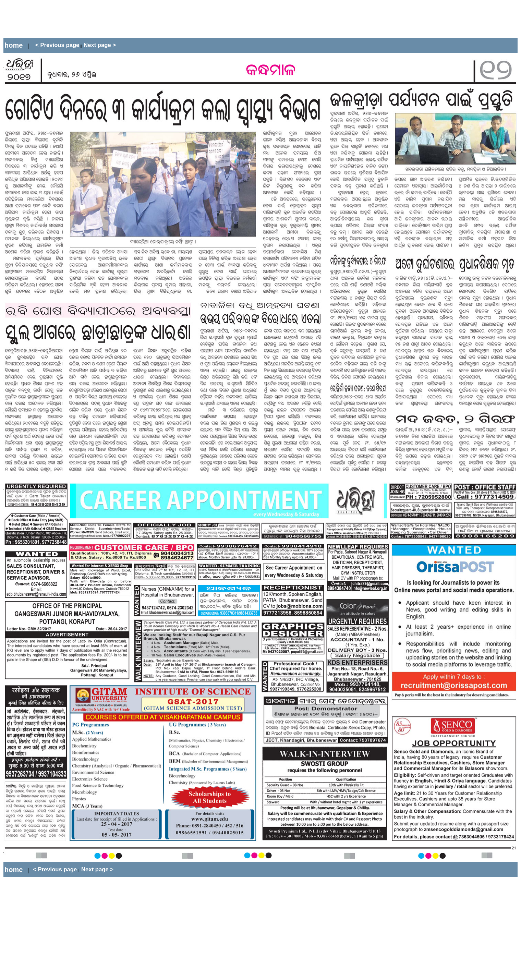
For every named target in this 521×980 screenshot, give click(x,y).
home (14, 45)
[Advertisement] (128, 19)
